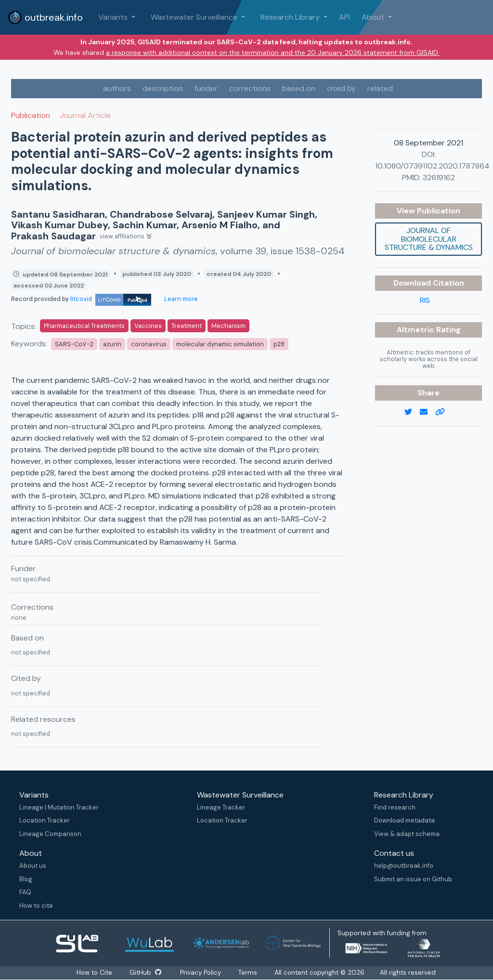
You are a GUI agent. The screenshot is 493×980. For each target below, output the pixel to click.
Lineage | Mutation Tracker (59, 807)
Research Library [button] (291, 17)
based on (299, 88)
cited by (341, 88)
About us (33, 866)
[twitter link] (412, 412)
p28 (279, 344)
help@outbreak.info (404, 866)
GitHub (145, 973)
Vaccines (148, 326)
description (163, 88)
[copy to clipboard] (444, 412)
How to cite (36, 906)
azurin (112, 344)
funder (206, 88)
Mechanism (228, 326)
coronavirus (149, 344)
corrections (250, 88)
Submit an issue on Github (413, 879)
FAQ (25, 892)
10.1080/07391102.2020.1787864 (432, 166)
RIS (425, 300)
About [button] (374, 17)
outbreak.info (45, 17)
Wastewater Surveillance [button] (195, 17)
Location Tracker (45, 820)
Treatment (187, 326)
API (344, 17)
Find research (395, 807)
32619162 (439, 177)
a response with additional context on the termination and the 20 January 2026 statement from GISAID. (273, 52)
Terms (248, 973)
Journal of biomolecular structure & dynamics (429, 239)
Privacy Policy (201, 973)
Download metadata (404, 820)
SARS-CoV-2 (74, 344)
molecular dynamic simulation (220, 344)
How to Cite (95, 973)
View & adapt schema (407, 834)
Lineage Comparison (50, 834)
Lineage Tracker (221, 807)
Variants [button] (114, 17)
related (380, 88)
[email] (428, 412)
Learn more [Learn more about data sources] (180, 299)
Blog (26, 879)
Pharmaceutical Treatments (84, 326)
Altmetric (416, 330)
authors (117, 88)
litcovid (111, 299)
